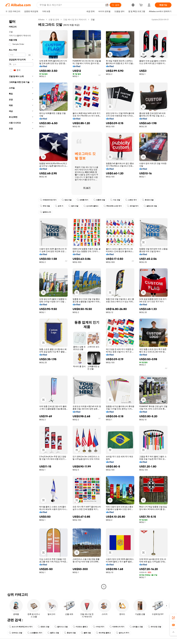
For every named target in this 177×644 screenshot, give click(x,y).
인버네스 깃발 (16, 633)
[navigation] (21, 303)
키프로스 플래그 (80, 627)
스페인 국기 (131, 200)
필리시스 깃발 (61, 627)
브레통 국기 (82, 200)
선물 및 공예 (54, 19)
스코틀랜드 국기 (35, 633)
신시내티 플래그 (91, 206)
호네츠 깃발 (148, 200)
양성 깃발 (67, 200)
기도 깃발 (115, 200)
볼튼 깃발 (86, 633)
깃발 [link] (93, 19)
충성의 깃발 (70, 633)
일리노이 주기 (123, 633)
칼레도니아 (45, 212)
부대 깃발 (45, 206)
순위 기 (59, 206)
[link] (173, 618)
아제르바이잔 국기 (48, 200)
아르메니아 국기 (117, 627)
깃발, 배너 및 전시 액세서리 (75, 19)
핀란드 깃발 (43, 627)
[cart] (141, 5)
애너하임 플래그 (103, 633)
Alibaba (41, 19)
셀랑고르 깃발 (150, 206)
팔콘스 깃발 (53, 633)
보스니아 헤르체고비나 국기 (21, 627)
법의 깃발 (73, 206)
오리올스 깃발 (137, 627)
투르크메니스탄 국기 (113, 206)
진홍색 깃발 (99, 200)
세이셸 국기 (133, 206)
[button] (173, 632)
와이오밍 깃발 (155, 627)
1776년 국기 (99, 627)
